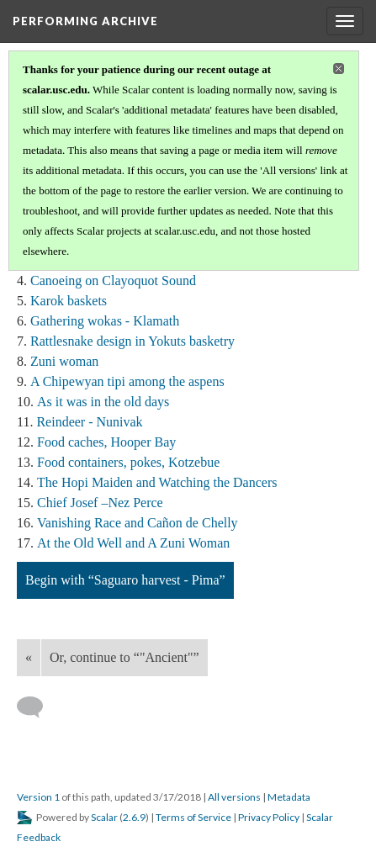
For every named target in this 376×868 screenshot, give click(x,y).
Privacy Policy (269, 817)
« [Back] (29, 657)
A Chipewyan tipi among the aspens (127, 381)
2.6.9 (134, 817)
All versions (234, 797)
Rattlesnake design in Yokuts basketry (132, 341)
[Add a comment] (37, 707)
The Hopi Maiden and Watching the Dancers (157, 482)
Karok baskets (69, 301)
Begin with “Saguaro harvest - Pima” (125, 580)
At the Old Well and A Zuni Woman (133, 543)
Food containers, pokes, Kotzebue (128, 462)
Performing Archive (85, 21)
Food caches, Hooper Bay (106, 442)
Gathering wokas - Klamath (105, 321)
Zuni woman (64, 361)
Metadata (289, 797)
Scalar (104, 817)
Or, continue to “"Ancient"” (124, 657)
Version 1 (38, 797)
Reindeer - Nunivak (89, 422)
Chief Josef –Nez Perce (100, 503)
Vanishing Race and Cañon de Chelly (138, 523)
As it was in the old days (103, 402)
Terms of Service (193, 817)
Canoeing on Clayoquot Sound (113, 281)
